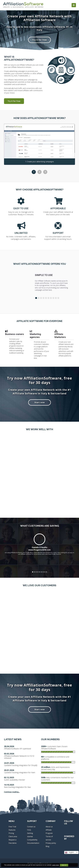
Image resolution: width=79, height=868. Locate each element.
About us (49, 827)
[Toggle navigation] (74, 5)
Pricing (11, 833)
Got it (64, 865)
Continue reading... (12, 792)
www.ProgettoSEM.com (39, 550)
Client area (13, 836)
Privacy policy (51, 843)
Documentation (33, 843)
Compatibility (32, 840)
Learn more (56, 865)
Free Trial (12, 827)
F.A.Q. (29, 830)
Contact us (31, 827)
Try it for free (39, 40)
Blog (47, 846)
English (71, 852)
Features (12, 830)
